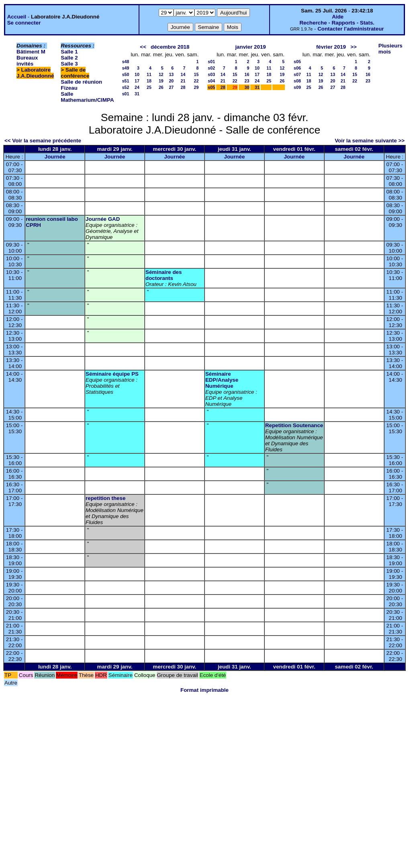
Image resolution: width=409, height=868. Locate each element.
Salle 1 (69, 52)
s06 (297, 68)
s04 (211, 81)
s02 (211, 68)
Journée (55, 157)
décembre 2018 (170, 47)
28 (183, 87)
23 (247, 81)
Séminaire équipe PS (112, 374)
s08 (297, 81)
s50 (126, 74)
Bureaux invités (27, 61)
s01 (126, 94)
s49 (126, 68)
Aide (338, 17)
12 (161, 74)
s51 (126, 81)
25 (149, 87)
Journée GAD (103, 219)
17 (137, 81)
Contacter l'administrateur (351, 29)
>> (354, 47)
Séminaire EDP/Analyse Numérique (222, 380)
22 (196, 81)
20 (171, 81)
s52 (126, 87)
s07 (297, 74)
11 (149, 74)
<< (143, 47)
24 (137, 87)
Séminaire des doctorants (164, 275)
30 (247, 87)
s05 (211, 87)
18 (149, 81)
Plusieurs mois (391, 49)
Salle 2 (69, 58)
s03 (211, 74)
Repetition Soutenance (294, 425)
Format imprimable (204, 690)
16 (247, 74)
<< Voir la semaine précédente (43, 141)
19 (161, 81)
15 (196, 74)
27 (171, 87)
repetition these (105, 498)
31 (137, 94)
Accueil (17, 17)
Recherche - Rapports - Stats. (337, 23)
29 (196, 87)
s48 (126, 62)
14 (183, 74)
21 (183, 81)
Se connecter (24, 23)
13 (171, 74)
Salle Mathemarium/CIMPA (87, 97)
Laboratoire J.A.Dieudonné (35, 73)
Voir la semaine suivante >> (370, 141)
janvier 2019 (250, 47)
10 (137, 74)
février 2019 (331, 47)
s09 (297, 87)
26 (161, 87)
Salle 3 (69, 64)
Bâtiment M (31, 52)
